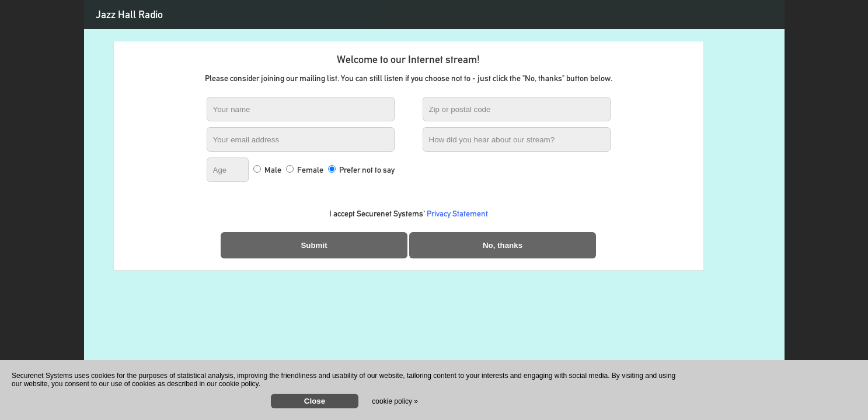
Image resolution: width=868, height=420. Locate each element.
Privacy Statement (457, 213)
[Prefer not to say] (332, 169)
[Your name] (301, 109)
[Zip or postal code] (517, 109)
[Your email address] (301, 139)
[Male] (257, 169)
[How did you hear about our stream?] (517, 139)
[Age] (228, 170)
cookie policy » (395, 401)
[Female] (290, 169)
